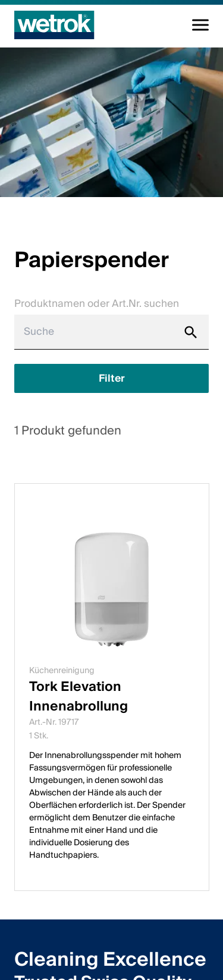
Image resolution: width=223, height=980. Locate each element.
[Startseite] (54, 25)
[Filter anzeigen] (111, 378)
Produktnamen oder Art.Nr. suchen (97, 304)
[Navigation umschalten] (200, 25)
